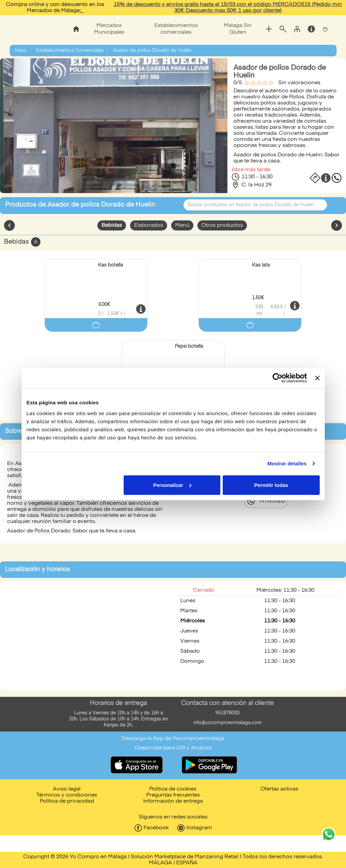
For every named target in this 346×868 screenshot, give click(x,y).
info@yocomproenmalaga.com (228, 723)
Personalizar (172, 485)
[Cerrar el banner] (317, 378)
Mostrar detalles (287, 463)
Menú (182, 225)
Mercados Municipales (109, 29)
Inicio (21, 51)
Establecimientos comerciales (176, 29)
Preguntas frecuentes (173, 795)
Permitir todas (271, 485)
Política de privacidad (67, 801)
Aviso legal (67, 789)
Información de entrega (173, 801)
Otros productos (222, 225)
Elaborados (149, 225)
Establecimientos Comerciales (70, 51)
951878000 (227, 713)
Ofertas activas (279, 789)
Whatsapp (272, 501)
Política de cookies (173, 789)
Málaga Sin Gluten (238, 29)
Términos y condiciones (67, 795)
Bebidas (112, 225)
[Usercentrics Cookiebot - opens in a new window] (277, 378)
